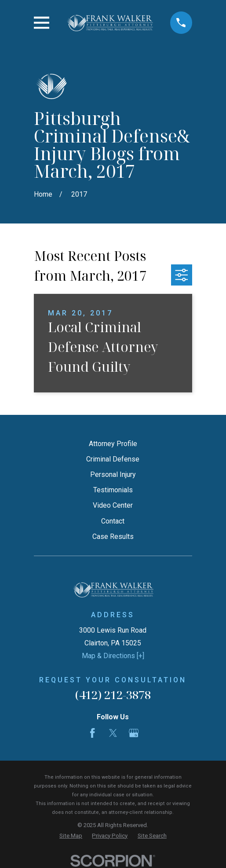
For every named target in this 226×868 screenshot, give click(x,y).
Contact (113, 521)
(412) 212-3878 (113, 695)
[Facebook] (92, 733)
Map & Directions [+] (113, 656)
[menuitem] (71, 836)
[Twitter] (113, 733)
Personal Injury (113, 474)
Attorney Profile (113, 444)
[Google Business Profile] (134, 733)
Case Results (113, 537)
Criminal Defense (113, 459)
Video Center (113, 505)
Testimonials (113, 490)
